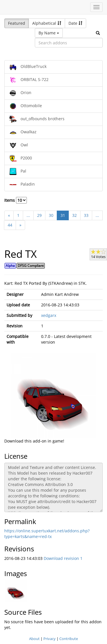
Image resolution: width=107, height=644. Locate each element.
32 (74, 215)
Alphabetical (47, 23)
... (28, 215)
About (34, 639)
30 (51, 215)
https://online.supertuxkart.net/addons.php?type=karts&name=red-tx (47, 534)
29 (39, 215)
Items (16, 200)
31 (63, 215)
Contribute (69, 639)
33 (86, 215)
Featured (17, 23)
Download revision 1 (63, 558)
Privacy (50, 639)
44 (10, 225)
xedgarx (49, 315)
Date (75, 23)
